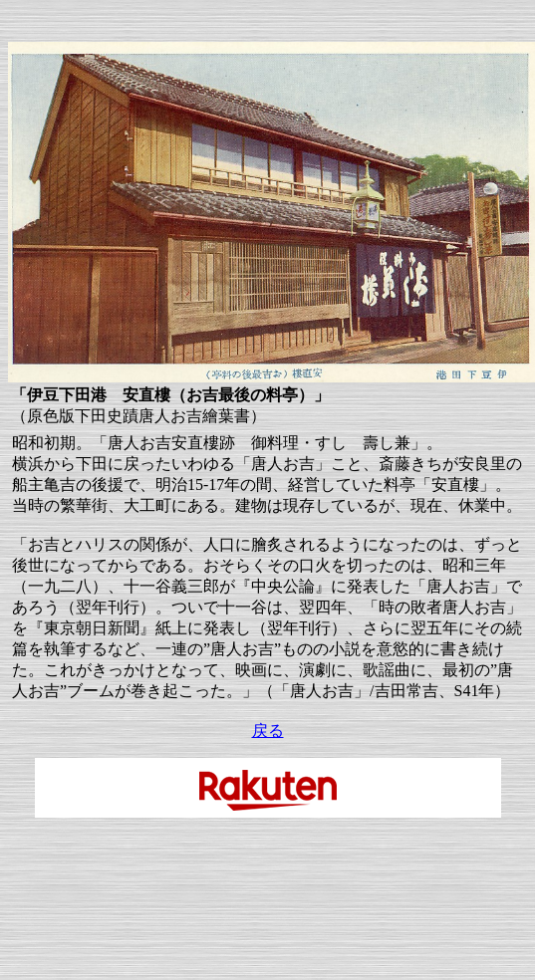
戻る (268, 731)
